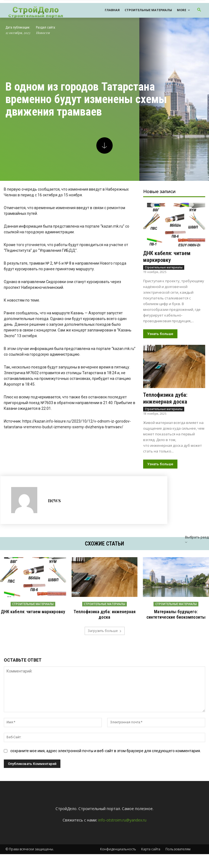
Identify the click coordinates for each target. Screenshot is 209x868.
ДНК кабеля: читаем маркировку (167, 271)
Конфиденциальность (118, 863)
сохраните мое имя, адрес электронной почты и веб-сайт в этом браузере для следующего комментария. (106, 765)
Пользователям (178, 863)
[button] (199, 10)
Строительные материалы (164, 281)
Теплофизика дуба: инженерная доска (165, 412)
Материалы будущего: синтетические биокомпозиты (176, 628)
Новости (43, 47)
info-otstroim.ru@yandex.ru (122, 834)
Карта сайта (151, 863)
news (54, 514)
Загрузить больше (105, 645)
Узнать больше (160, 348)
